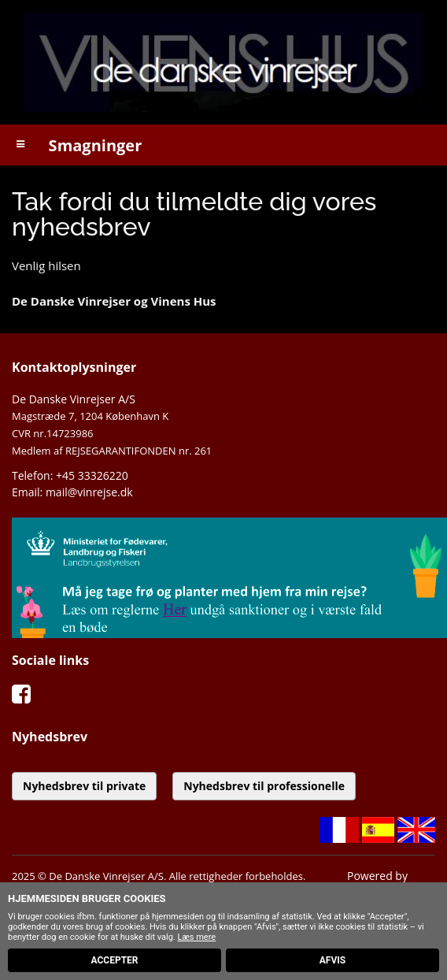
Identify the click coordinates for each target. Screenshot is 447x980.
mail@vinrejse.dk (89, 492)
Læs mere (197, 937)
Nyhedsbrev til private (84, 786)
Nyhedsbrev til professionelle (264, 786)
